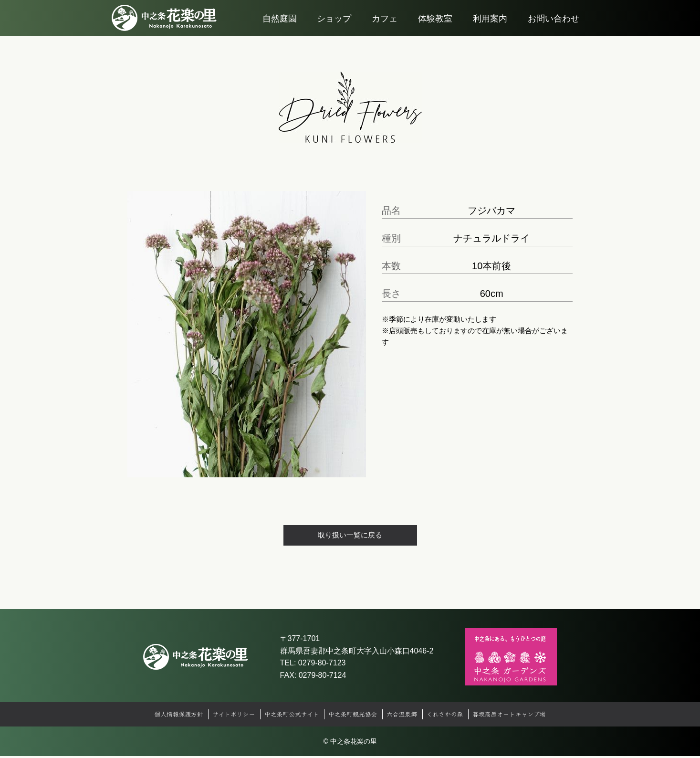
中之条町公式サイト (287, 716)
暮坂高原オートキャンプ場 (522, 716)
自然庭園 (280, 29)
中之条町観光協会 (353, 716)
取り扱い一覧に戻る (350, 536)
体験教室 (435, 29)
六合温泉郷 (406, 716)
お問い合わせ (554, 29)
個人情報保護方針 (165, 716)
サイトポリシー (225, 716)
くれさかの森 (452, 716)
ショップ (334, 29)
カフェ (385, 29)
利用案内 (490, 29)
